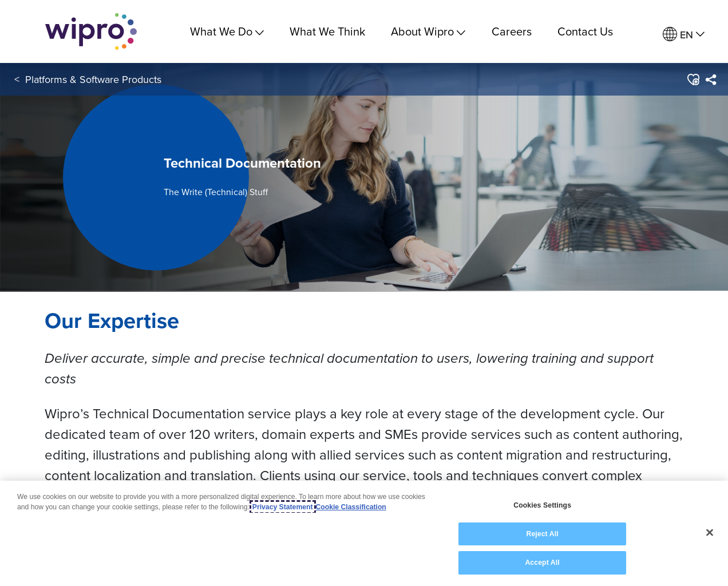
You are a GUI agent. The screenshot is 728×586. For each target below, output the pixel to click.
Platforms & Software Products (93, 79)
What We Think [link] (327, 31)
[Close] (710, 534)
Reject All (542, 536)
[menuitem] (684, 35)
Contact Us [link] (585, 31)
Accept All (542, 564)
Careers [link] (512, 31)
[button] (693, 80)
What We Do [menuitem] (227, 31)
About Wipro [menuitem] (428, 31)
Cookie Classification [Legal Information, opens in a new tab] (351, 509)
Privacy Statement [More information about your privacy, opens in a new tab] (283, 509)
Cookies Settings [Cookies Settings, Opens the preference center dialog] (542, 507)
